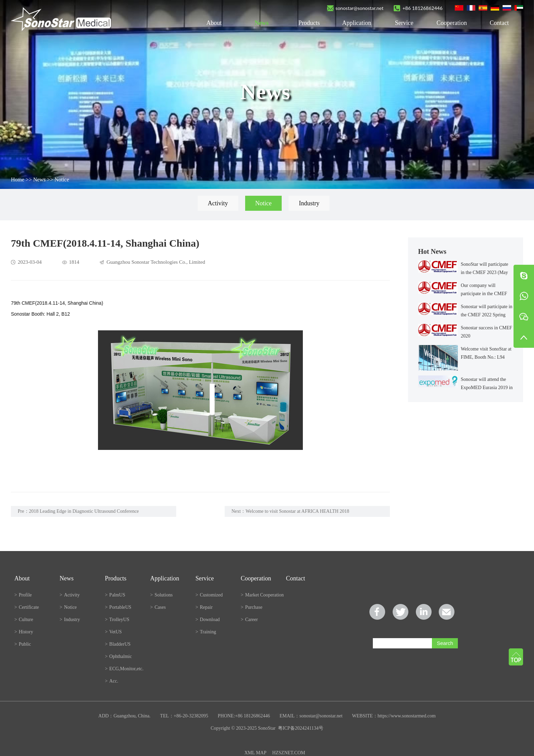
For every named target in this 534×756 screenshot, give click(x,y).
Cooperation (452, 23)
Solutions (161, 595)
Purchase (251, 607)
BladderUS (118, 644)
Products (309, 23)
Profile (23, 595)
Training (206, 632)
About (214, 23)
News (261, 23)
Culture (24, 620)
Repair (204, 607)
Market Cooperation (262, 595)
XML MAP (255, 753)
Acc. (111, 681)
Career (249, 620)
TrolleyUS (117, 620)
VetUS (113, 632)
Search (445, 643)
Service (404, 23)
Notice (62, 180)
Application (357, 23)
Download (207, 620)
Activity (218, 203)
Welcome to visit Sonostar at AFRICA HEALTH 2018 (297, 511)
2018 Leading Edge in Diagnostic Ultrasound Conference (84, 511)
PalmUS (115, 595)
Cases (158, 607)
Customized (209, 595)
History (24, 632)
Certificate (27, 607)
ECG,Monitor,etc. (124, 669)
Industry (309, 203)
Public (23, 644)
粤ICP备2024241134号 (301, 728)
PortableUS (118, 607)
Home (18, 180)
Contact (499, 23)
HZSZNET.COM (289, 753)
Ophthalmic (118, 656)
